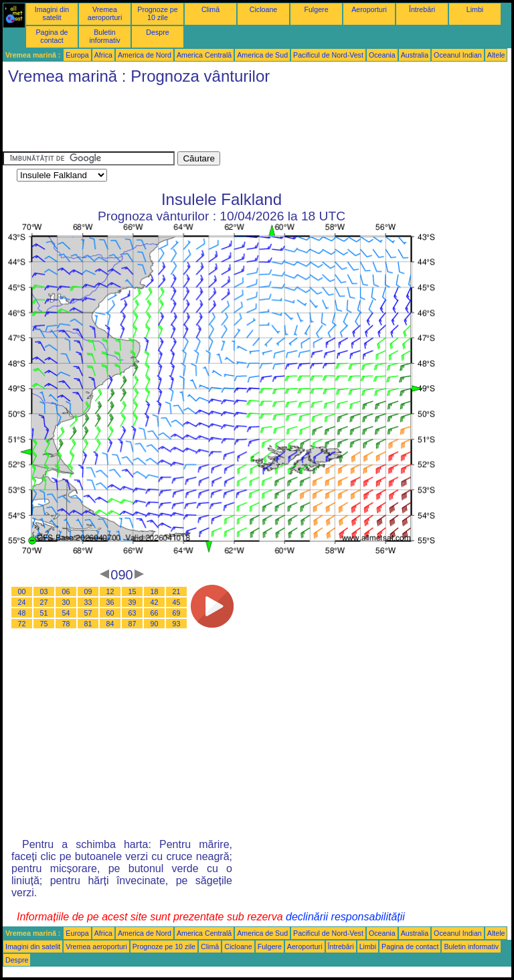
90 (155, 624)
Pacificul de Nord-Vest (328, 55)
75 (44, 624)
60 (110, 613)
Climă (210, 9)
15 (133, 591)
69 (177, 613)
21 (177, 591)
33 (88, 602)
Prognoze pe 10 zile (157, 13)
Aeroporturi (369, 9)
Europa (77, 55)
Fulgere (316, 9)
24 (22, 602)
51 (44, 613)
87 (133, 624)
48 (22, 613)
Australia (415, 55)
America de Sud (262, 55)
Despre (157, 32)
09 (88, 591)
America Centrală (204, 55)
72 (22, 624)
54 (66, 613)
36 (110, 602)
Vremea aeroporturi (105, 13)
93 (177, 624)
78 (66, 624)
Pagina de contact (52, 36)
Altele (496, 55)
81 (88, 624)
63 (133, 613)
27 (44, 602)
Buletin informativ (104, 36)
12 (110, 591)
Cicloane (263, 9)
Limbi (475, 9)
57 (88, 613)
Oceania (382, 55)
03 (44, 591)
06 (66, 591)
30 (66, 602)
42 (155, 602)
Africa (103, 55)
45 (177, 602)
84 (110, 624)
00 (22, 591)
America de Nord (145, 55)
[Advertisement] (246, 121)
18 (155, 591)
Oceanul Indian (458, 55)
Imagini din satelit (52, 13)
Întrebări (422, 9)
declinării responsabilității (345, 917)
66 (155, 613)
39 (133, 602)
